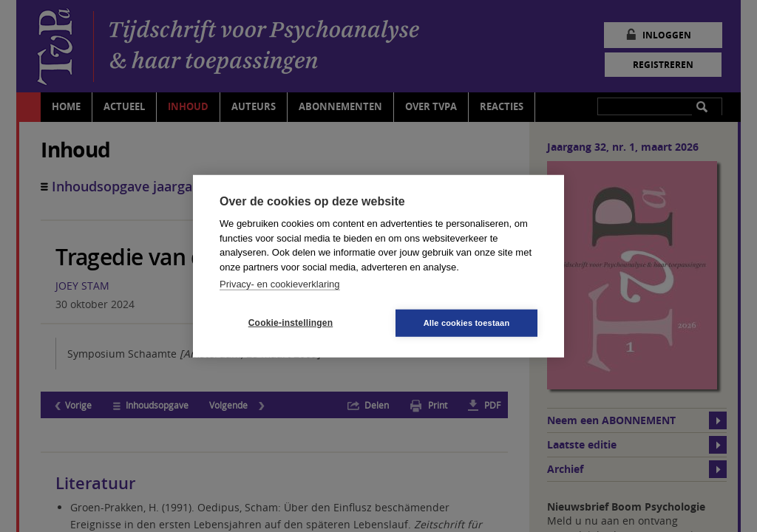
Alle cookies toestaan (467, 322)
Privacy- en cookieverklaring (280, 284)
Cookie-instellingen (291, 323)
